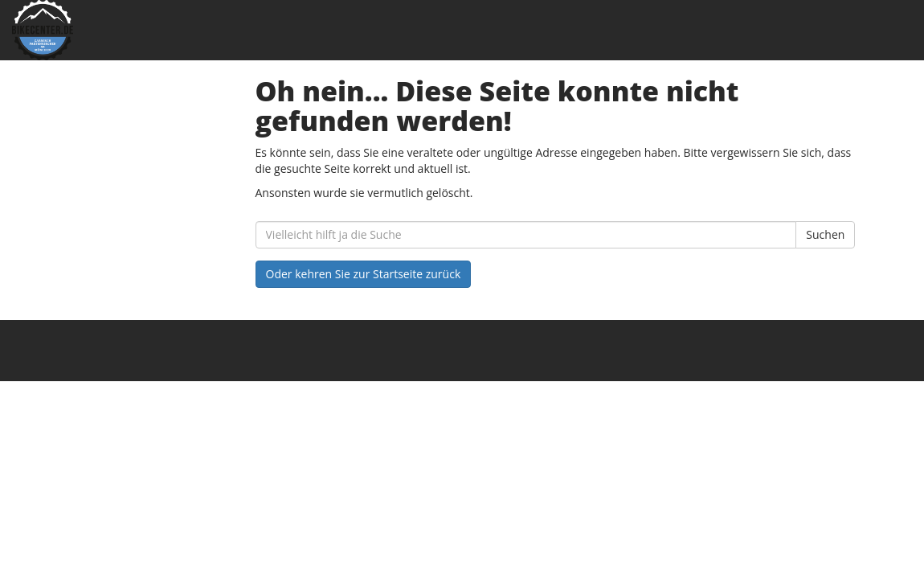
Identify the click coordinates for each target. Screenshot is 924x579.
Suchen (825, 234)
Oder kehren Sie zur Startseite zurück (364, 274)
